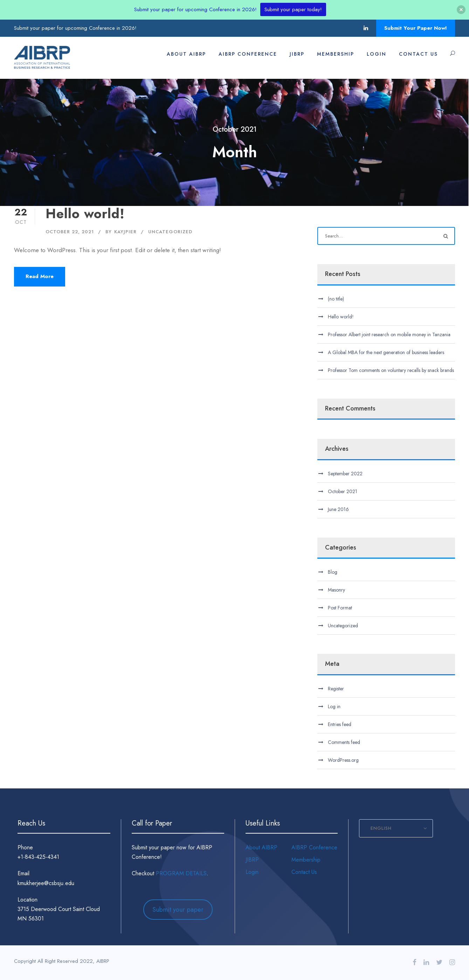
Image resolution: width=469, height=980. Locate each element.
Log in (334, 706)
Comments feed (344, 742)
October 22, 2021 (70, 232)
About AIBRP (186, 54)
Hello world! (85, 214)
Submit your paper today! (293, 9)
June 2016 (338, 509)
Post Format (340, 608)
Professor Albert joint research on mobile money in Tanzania (389, 334)
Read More (40, 276)
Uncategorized (170, 232)
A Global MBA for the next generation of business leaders (386, 352)
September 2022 (345, 474)
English (381, 828)
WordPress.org (343, 760)
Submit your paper (178, 910)
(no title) (336, 299)
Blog (333, 572)
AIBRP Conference (248, 54)
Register (336, 689)
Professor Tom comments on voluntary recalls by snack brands (391, 370)
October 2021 (343, 491)
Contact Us (418, 54)
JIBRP (297, 54)
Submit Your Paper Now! (416, 28)
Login (377, 54)
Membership (336, 54)
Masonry (336, 590)
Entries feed (340, 724)
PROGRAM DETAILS (181, 873)
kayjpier (125, 232)
